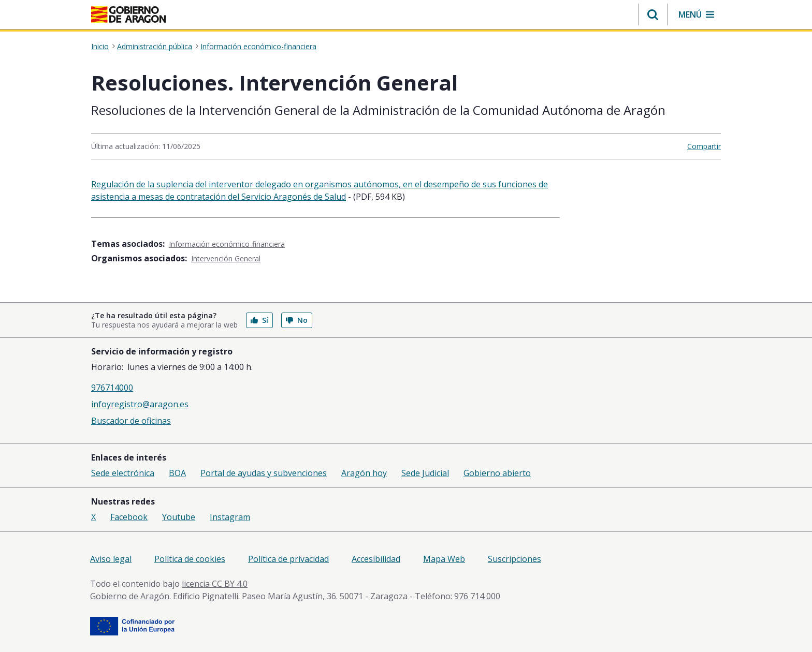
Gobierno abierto (497, 473)
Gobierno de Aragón (130, 596)
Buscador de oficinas (131, 421)
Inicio (100, 47)
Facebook (129, 517)
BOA (177, 473)
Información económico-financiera (258, 47)
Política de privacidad (288, 559)
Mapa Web (444, 559)
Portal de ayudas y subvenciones (264, 473)
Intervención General (226, 258)
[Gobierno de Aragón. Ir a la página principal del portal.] (128, 14)
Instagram (230, 517)
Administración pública (155, 47)
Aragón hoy (364, 473)
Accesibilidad (376, 559)
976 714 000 (477, 596)
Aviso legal (111, 559)
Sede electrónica (123, 473)
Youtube (179, 517)
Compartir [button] (704, 146)
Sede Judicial (425, 473)
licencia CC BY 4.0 (215, 584)
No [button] (297, 320)
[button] (653, 14)
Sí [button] (259, 320)
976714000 (112, 388)
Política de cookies (190, 559)
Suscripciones (514, 559)
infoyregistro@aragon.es (140, 404)
